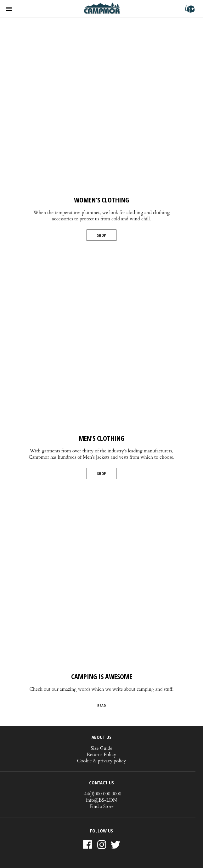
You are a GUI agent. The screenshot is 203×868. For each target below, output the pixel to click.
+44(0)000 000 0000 (101, 794)
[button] (11, 9)
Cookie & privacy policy (102, 761)
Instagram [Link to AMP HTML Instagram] (102, 845)
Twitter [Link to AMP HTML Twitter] (116, 845)
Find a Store (101, 806)
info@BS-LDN (101, 800)
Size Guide (101, 748)
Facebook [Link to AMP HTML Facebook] (87, 845)
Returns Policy (101, 755)
